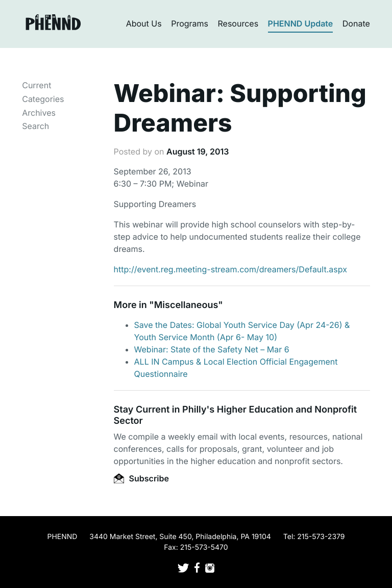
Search (35, 126)
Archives (39, 113)
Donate (356, 23)
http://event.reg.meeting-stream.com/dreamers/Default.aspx (230, 269)
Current (36, 85)
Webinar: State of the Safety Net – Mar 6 (212, 349)
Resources (238, 23)
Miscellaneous (186, 305)
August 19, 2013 (198, 151)
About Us (144, 23)
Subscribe (141, 478)
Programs (190, 23)
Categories (43, 99)
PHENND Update (301, 23)
